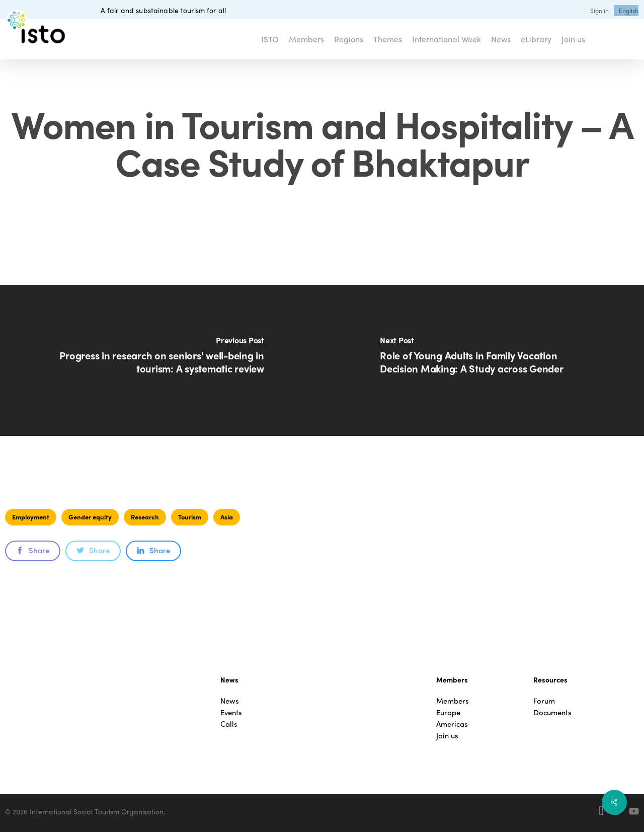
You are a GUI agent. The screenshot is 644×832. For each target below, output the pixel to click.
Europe (448, 712)
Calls (229, 724)
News (230, 701)
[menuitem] (629, 11)
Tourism (190, 517)
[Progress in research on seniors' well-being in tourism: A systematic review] (161, 360)
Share (33, 550)
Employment (31, 517)
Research (145, 517)
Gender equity (90, 517)
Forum (544, 701)
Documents (552, 712)
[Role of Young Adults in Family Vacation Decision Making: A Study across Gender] (483, 360)
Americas (452, 724)
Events (231, 712)
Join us (447, 736)
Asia (227, 517)
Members (453, 701)
